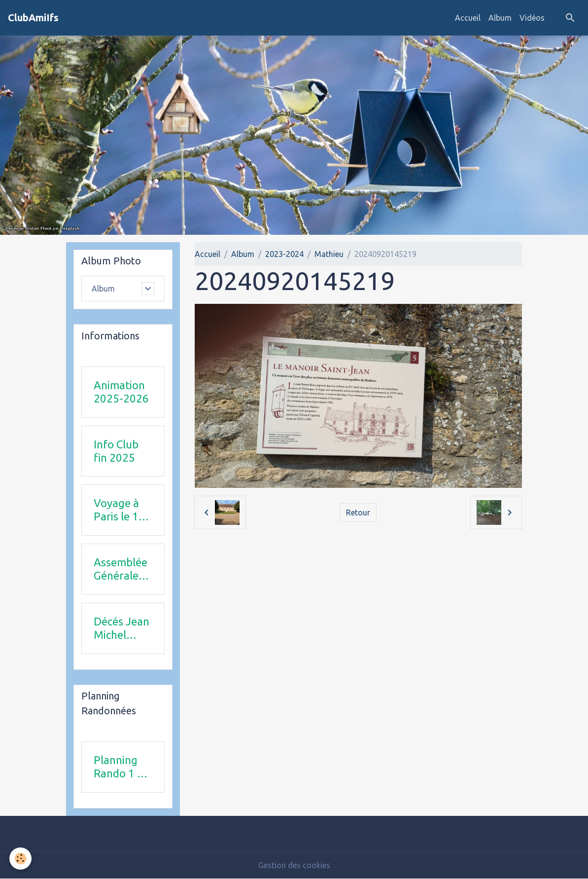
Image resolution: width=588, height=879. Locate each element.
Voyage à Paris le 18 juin (119, 510)
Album (500, 18)
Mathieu (329, 254)
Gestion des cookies (294, 865)
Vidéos (532, 18)
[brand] (33, 18)
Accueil (468, 18)
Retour (358, 513)
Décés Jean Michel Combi (121, 628)
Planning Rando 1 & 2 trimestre (121, 767)
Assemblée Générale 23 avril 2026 (121, 569)
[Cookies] (21, 859)
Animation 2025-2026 (121, 392)
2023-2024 (284, 254)
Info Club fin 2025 (116, 451)
